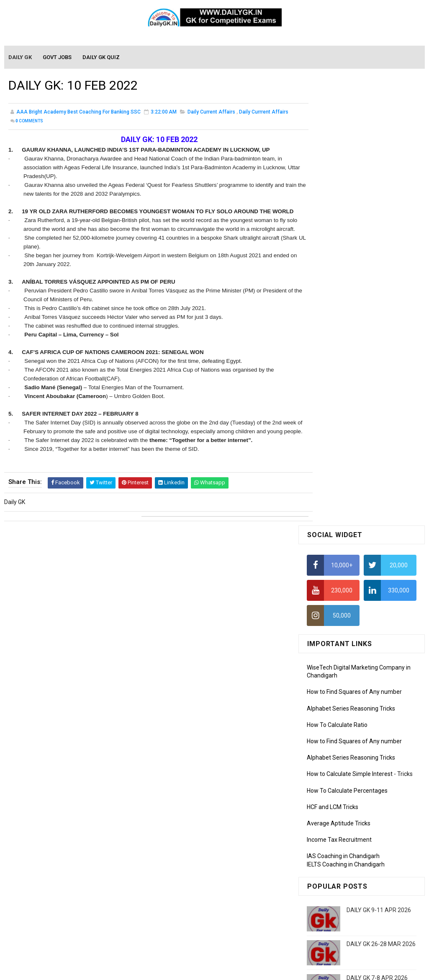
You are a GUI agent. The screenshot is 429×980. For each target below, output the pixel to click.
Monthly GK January (333, 721)
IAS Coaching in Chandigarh (343, 409)
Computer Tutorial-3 (334, 795)
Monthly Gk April (328, 685)
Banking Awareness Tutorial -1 (347, 881)
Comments (29, 122)
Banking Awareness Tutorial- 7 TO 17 (356, 929)
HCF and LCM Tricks (333, 359)
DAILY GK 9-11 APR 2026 (379, 463)
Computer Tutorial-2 (334, 783)
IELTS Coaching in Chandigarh (346, 416)
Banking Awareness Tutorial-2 (347, 893)
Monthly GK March (331, 697)
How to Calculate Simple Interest (350, 326)
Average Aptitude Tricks (339, 375)
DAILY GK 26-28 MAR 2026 (381, 496)
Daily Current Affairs (211, 113)
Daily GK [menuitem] (21, 58)
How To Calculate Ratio (337, 277)
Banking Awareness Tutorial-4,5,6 (351, 917)
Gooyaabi (271, 970)
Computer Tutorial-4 (334, 807)
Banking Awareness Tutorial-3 (347, 905)
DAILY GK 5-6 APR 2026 (377, 598)
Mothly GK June (327, 661)
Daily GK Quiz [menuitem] (101, 58)
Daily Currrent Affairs (264, 113)
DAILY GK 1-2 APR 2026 (377, 564)
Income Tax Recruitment (339, 392)
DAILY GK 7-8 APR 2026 (377, 530)
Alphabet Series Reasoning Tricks (351, 261)
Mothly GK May (326, 673)
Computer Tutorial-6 (334, 831)
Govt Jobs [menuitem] (58, 58)
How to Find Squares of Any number (354, 244)
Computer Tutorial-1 (334, 771)
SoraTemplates (197, 970)
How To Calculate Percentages (347, 343)
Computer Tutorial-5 (334, 819)
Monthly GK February (334, 709)
